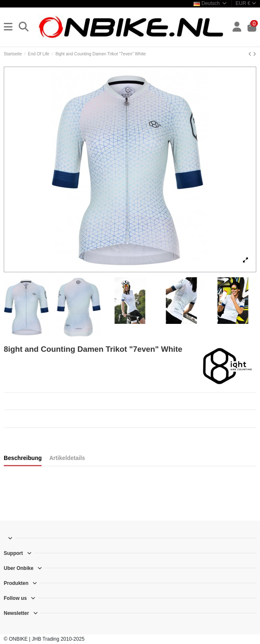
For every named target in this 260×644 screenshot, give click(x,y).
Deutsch (210, 3)
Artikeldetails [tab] (67, 458)
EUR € (246, 3)
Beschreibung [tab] (23, 458)
